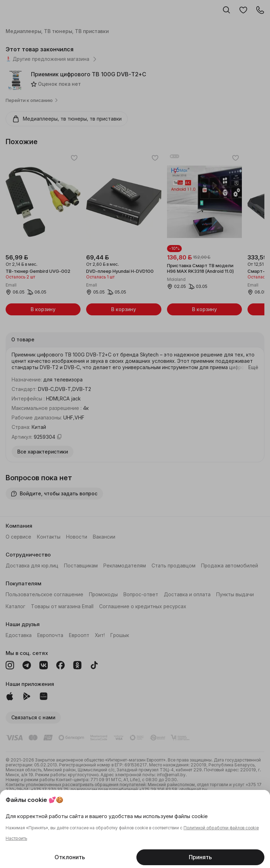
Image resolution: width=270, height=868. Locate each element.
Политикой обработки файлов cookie (221, 828)
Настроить (16, 838)
